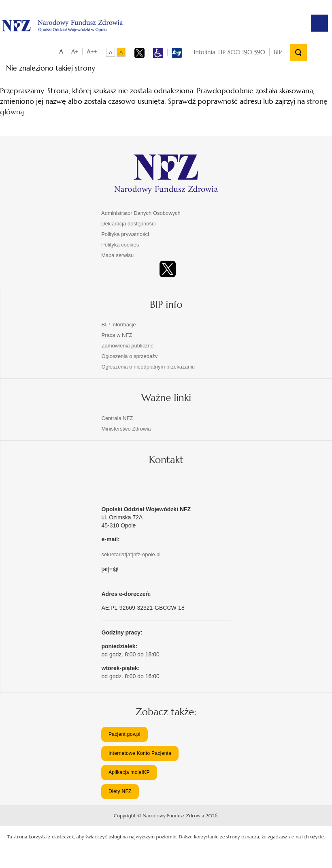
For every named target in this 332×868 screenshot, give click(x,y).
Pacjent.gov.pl (125, 733)
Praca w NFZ (117, 335)
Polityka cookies (120, 244)
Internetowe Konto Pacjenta (140, 753)
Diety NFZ (120, 791)
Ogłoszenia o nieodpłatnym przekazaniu (148, 366)
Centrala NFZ (117, 417)
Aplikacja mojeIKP (129, 772)
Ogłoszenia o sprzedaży (130, 356)
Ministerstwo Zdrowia (126, 428)
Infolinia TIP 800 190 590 (230, 52)
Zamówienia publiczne (128, 345)
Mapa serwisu (117, 255)
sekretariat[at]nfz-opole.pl (131, 554)
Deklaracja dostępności (128, 223)
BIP (278, 52)
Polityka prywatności (125, 234)
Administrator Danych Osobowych (141, 213)
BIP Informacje (119, 324)
